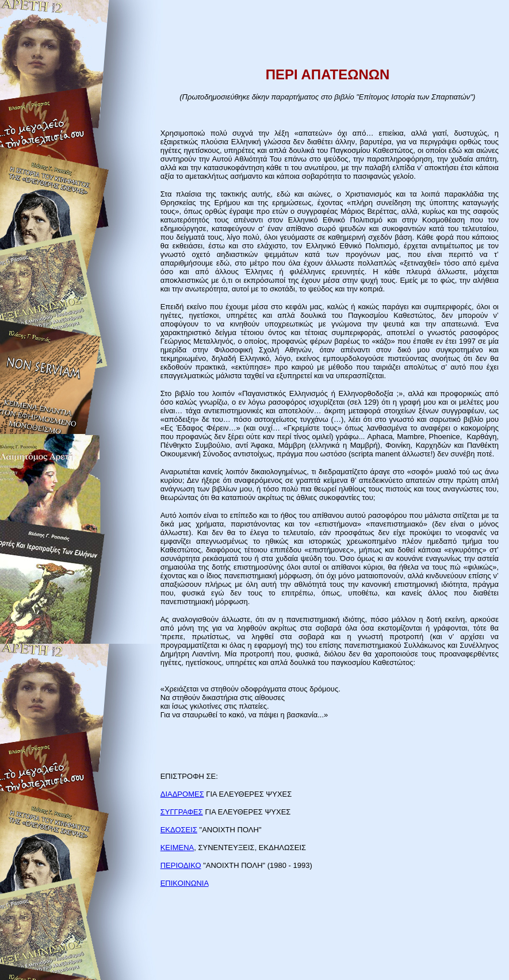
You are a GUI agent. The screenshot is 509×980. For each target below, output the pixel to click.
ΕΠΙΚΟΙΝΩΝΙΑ (185, 883)
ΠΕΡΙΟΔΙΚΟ (181, 865)
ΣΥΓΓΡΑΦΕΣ (182, 812)
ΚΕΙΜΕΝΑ (177, 848)
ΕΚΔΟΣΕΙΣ (179, 830)
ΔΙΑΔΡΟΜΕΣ (182, 794)
